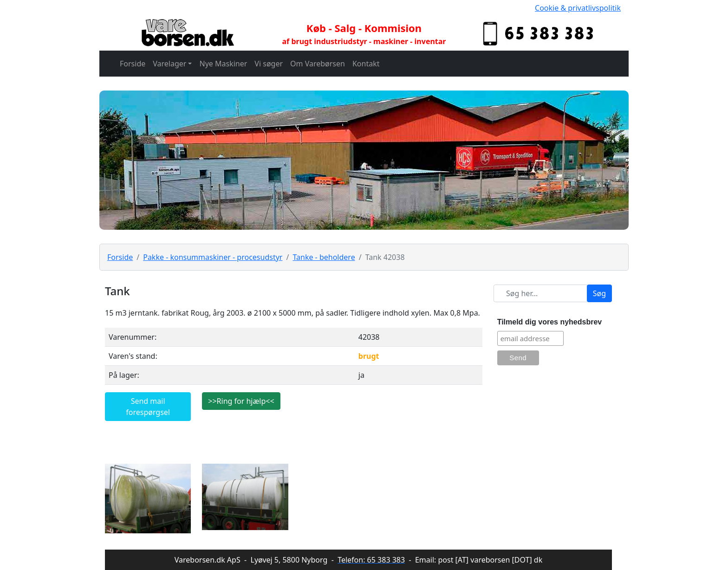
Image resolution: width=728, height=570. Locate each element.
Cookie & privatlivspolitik (578, 8)
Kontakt (366, 64)
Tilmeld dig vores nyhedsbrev (550, 322)
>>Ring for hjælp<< (241, 401)
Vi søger (269, 64)
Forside (133, 64)
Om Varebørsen (318, 64)
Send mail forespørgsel (148, 407)
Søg (599, 293)
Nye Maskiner (223, 64)
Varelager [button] (169, 64)
